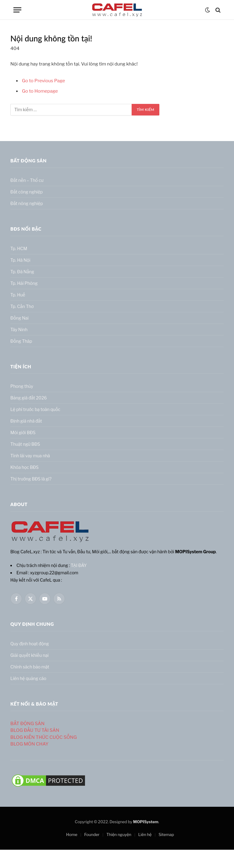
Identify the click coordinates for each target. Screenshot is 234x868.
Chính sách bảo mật (30, 667)
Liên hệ (145, 834)
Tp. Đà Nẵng (22, 272)
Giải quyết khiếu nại (30, 655)
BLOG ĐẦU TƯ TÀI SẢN (35, 730)
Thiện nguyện (119, 834)
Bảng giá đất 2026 (29, 398)
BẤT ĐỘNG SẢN (27, 724)
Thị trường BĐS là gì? (31, 479)
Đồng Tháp (21, 341)
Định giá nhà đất (26, 421)
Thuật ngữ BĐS (25, 444)
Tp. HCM (19, 248)
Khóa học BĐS (25, 467)
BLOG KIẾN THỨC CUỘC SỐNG (44, 737)
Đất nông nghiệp (27, 203)
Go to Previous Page (44, 81)
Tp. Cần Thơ (22, 306)
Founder (92, 834)
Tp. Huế (18, 295)
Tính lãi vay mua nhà (30, 456)
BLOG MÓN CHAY (29, 744)
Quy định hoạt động (30, 644)
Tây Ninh (19, 329)
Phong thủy (22, 386)
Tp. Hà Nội (20, 260)
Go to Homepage (40, 91)
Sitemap (166, 834)
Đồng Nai (19, 318)
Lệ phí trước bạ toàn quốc (35, 409)
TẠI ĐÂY (79, 565)
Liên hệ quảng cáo (28, 678)
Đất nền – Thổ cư (27, 180)
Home (72, 834)
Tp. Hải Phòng (24, 283)
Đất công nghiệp (27, 192)
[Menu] (17, 10)
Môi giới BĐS (23, 432)
